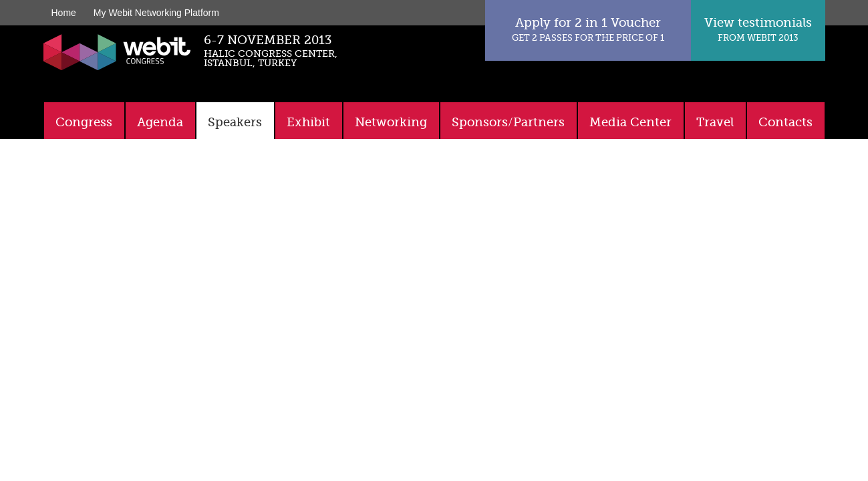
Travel (715, 122)
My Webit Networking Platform (156, 13)
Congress (84, 122)
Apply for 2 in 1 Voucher (588, 29)
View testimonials (758, 29)
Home (64, 13)
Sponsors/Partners (508, 122)
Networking (391, 122)
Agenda (160, 122)
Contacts (785, 122)
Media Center (630, 122)
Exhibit (308, 122)
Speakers (235, 122)
